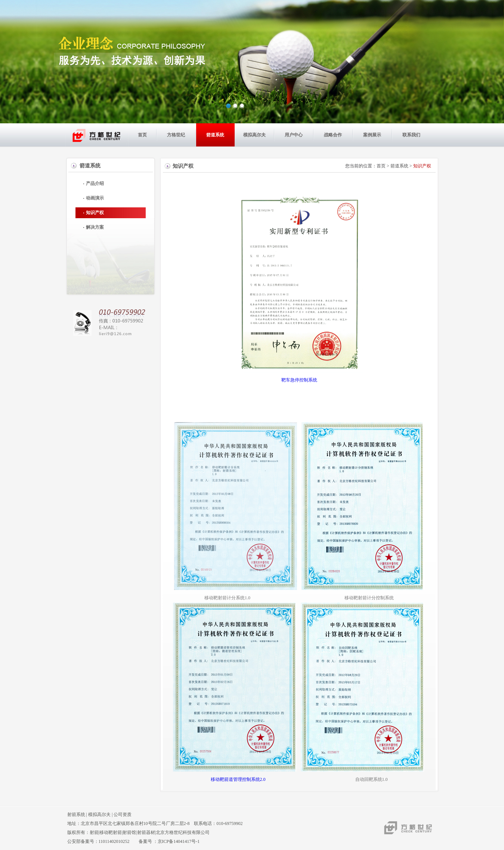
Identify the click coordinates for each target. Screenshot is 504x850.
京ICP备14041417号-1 (179, 841)
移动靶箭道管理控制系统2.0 (243, 779)
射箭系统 (76, 815)
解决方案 (95, 227)
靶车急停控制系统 (299, 380)
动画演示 (95, 198)
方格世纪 (176, 135)
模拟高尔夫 (254, 135)
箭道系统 (215, 135)
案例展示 (372, 135)
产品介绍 (95, 183)
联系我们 (411, 135)
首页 (142, 135)
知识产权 (95, 213)
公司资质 (123, 815)
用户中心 (294, 135)
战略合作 (333, 135)
